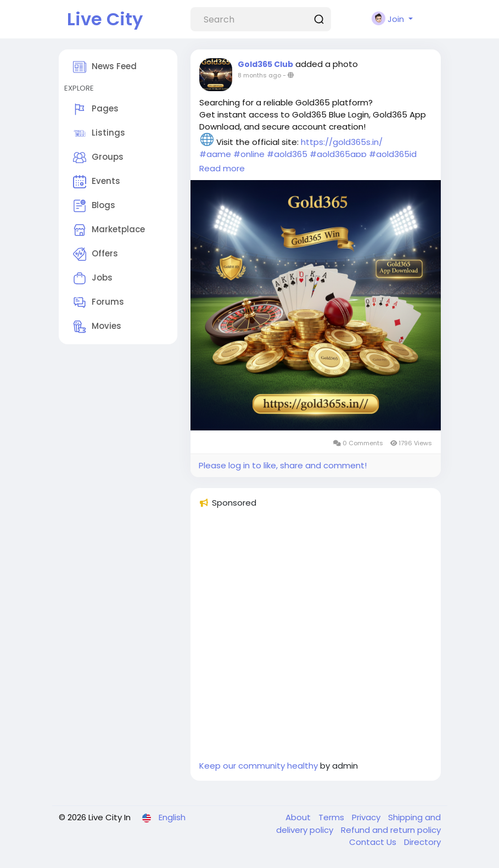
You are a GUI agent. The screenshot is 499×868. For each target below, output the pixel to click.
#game (215, 154)
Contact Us (374, 842)
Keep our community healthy (259, 766)
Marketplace (109, 230)
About (299, 817)
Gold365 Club (265, 64)
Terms (332, 817)
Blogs (94, 206)
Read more (222, 168)
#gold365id (393, 154)
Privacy (367, 817)
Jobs (93, 278)
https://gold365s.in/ (342, 142)
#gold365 (287, 154)
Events (97, 182)
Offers (96, 254)
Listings (99, 133)
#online (249, 154)
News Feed (105, 67)
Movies (97, 327)
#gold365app (338, 154)
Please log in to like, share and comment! (283, 465)
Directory (422, 842)
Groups (98, 158)
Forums (99, 303)
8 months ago (259, 75)
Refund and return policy (391, 830)
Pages (96, 109)
